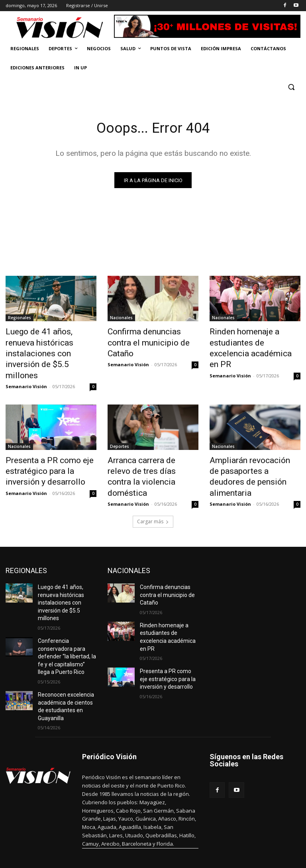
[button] (291, 87)
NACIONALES (129, 527)
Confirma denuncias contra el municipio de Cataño (152, 337)
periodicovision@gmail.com (148, 833)
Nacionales (121, 320)
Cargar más (153, 478)
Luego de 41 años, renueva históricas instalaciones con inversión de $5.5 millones (48, 342)
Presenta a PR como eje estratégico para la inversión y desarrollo (50, 442)
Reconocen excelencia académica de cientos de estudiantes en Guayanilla (67, 640)
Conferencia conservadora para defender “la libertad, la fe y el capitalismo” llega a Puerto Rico (66, 598)
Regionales (20, 320)
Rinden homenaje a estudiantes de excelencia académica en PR (248, 342)
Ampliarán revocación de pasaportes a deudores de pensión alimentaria (249, 442)
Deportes (120, 420)
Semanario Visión (26, 360)
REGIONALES (26, 527)
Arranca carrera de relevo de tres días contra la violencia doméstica (150, 442)
